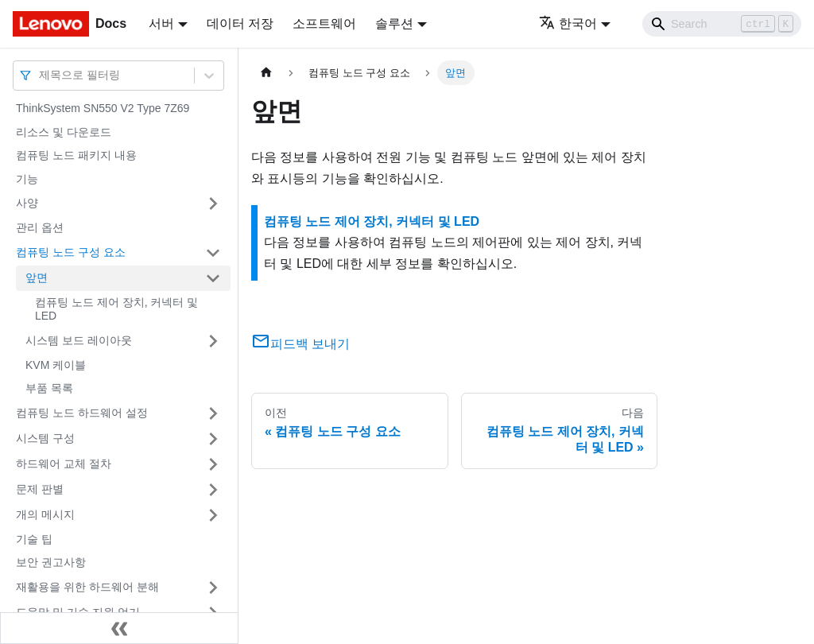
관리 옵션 (40, 227)
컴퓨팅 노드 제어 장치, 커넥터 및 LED (116, 309)
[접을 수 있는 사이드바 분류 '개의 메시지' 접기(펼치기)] (213, 515)
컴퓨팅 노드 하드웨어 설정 (82, 413)
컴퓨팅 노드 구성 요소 (71, 252)
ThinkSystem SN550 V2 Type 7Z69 (103, 108)
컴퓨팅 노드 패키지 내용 (76, 155)
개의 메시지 (45, 514)
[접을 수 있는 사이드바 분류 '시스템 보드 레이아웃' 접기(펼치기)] (213, 341)
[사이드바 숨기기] (119, 628)
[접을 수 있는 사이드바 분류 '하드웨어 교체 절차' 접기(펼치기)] (213, 464)
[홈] (266, 73)
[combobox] (41, 75)
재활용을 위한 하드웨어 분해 (87, 587)
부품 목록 (49, 388)
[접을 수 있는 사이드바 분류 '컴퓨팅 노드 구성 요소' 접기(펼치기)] (213, 253)
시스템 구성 (45, 438)
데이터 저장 (240, 23)
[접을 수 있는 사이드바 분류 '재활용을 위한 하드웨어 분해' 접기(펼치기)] (213, 588)
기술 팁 (34, 539)
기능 (27, 179)
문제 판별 (40, 489)
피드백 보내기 (300, 344)
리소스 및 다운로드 (64, 132)
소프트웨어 (324, 23)
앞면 (37, 277)
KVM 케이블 (56, 365)
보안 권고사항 (51, 562)
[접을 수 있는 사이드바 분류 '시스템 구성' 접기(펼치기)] (213, 439)
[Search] (722, 24)
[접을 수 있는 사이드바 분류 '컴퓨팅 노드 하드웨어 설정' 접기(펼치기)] (213, 413)
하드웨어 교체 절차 (64, 464)
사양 (27, 203)
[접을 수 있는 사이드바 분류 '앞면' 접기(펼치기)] (213, 278)
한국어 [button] (568, 23)
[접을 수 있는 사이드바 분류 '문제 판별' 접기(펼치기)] (213, 490)
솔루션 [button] (394, 23)
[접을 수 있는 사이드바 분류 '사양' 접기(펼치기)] (213, 204)
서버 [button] (161, 23)
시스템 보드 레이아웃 (79, 340)
